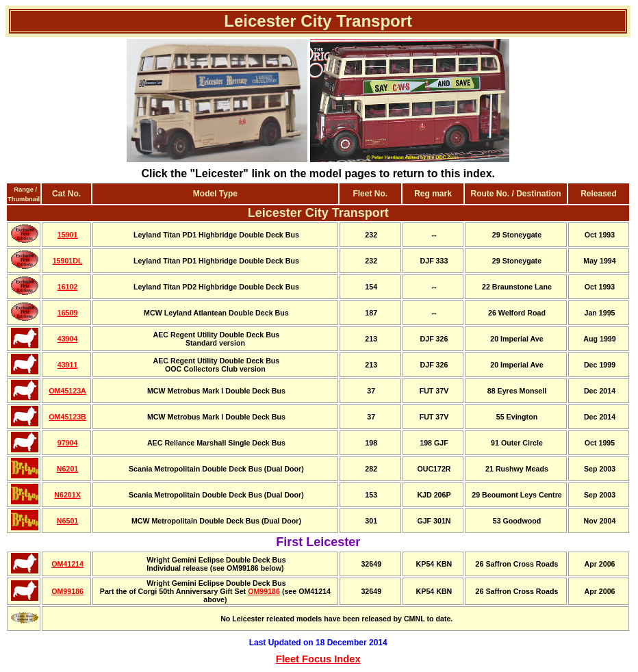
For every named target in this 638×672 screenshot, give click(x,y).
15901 (68, 235)
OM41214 (67, 564)
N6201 (67, 469)
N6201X (67, 495)
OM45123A (67, 391)
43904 (68, 339)
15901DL (68, 261)
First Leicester (318, 542)
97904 (68, 443)
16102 (68, 287)
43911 (68, 365)
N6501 (67, 521)
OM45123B (67, 417)
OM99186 (67, 591)
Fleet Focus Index (318, 659)
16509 (68, 313)
